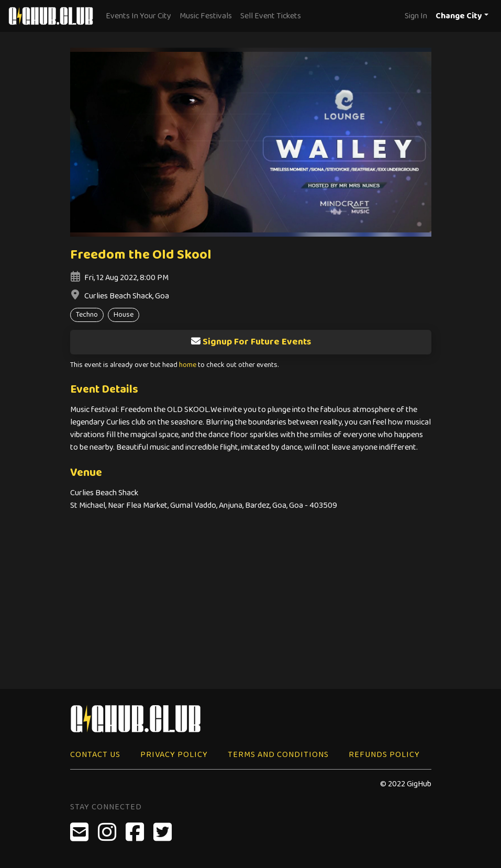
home (188, 365)
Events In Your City (138, 16)
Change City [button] (459, 16)
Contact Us (95, 755)
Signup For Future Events (251, 342)
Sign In (416, 16)
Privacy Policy (174, 755)
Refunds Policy (384, 755)
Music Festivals (206, 16)
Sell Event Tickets (271, 16)
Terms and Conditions (278, 755)
